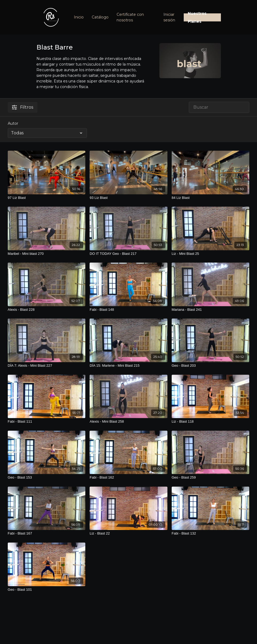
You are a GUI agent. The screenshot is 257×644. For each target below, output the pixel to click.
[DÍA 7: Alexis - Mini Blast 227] (47, 366)
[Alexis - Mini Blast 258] (128, 422)
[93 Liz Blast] (128, 198)
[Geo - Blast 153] (47, 478)
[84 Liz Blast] (210, 198)
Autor (13, 123)
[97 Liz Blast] (47, 198)
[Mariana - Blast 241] (210, 310)
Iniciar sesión (169, 17)
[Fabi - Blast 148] (128, 310)
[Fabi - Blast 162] (128, 478)
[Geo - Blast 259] (210, 478)
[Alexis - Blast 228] (47, 310)
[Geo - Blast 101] (47, 590)
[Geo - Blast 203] (210, 366)
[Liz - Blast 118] (210, 422)
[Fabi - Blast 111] (47, 422)
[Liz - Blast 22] (128, 533)
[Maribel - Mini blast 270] (47, 254)
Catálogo (100, 17)
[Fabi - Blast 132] (210, 533)
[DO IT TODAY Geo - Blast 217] (128, 254)
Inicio (79, 17)
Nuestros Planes (197, 17)
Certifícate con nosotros (130, 17)
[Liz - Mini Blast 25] (210, 254)
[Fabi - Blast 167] (47, 533)
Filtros (23, 107)
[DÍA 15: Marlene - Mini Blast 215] (128, 366)
